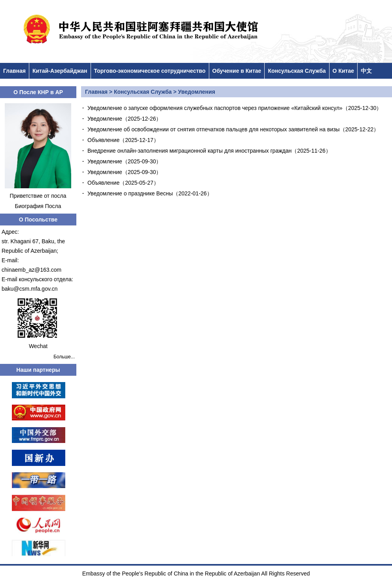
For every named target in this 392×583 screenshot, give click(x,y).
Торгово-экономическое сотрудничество (150, 71)
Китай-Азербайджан (60, 71)
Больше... (64, 357)
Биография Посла (38, 206)
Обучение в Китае (237, 71)
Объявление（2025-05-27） (123, 183)
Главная (14, 71)
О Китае (343, 71)
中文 (366, 71)
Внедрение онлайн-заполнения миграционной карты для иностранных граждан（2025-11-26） (209, 151)
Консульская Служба (297, 71)
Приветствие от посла (38, 196)
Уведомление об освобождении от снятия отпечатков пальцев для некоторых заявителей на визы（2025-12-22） (233, 129)
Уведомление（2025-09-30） (124, 161)
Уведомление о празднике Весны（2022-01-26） (150, 193)
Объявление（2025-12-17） (123, 140)
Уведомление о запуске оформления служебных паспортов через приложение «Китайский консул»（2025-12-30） (235, 108)
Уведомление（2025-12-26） (124, 119)
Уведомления (197, 92)
